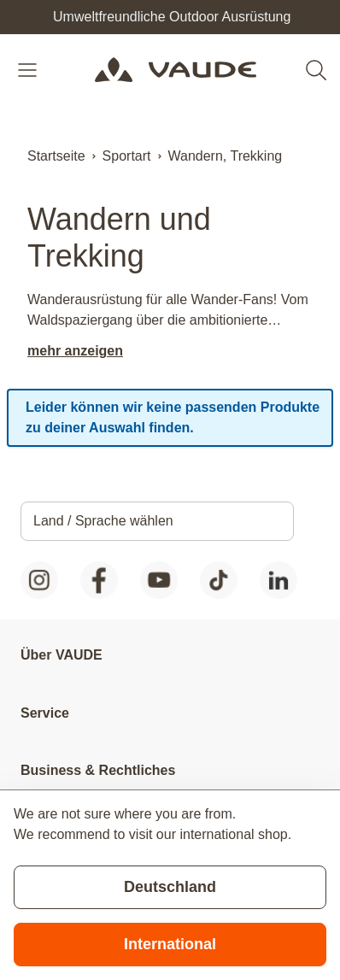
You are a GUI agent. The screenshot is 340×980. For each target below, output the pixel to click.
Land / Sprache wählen (103, 521)
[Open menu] (29, 70)
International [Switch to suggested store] (170, 944)
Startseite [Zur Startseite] (56, 156)
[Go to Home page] (175, 70)
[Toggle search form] (316, 70)
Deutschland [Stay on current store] (170, 887)
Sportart (127, 156)
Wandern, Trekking (226, 156)
